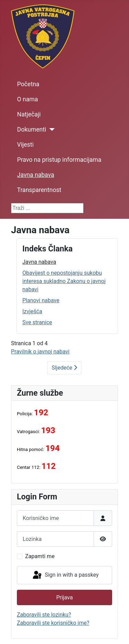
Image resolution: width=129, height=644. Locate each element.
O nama (28, 99)
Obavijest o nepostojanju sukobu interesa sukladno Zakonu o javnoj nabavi (64, 281)
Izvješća (32, 311)
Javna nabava (36, 175)
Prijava (64, 597)
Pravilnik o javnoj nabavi (40, 352)
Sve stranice (37, 322)
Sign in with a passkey (65, 575)
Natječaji (29, 114)
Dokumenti (32, 129)
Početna (28, 84)
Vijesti (25, 145)
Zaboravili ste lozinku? (44, 615)
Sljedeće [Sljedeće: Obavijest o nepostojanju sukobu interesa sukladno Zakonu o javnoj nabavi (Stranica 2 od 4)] (64, 368)
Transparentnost (39, 190)
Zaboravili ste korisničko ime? (53, 623)
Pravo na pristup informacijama (59, 160)
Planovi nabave (41, 300)
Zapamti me (40, 556)
